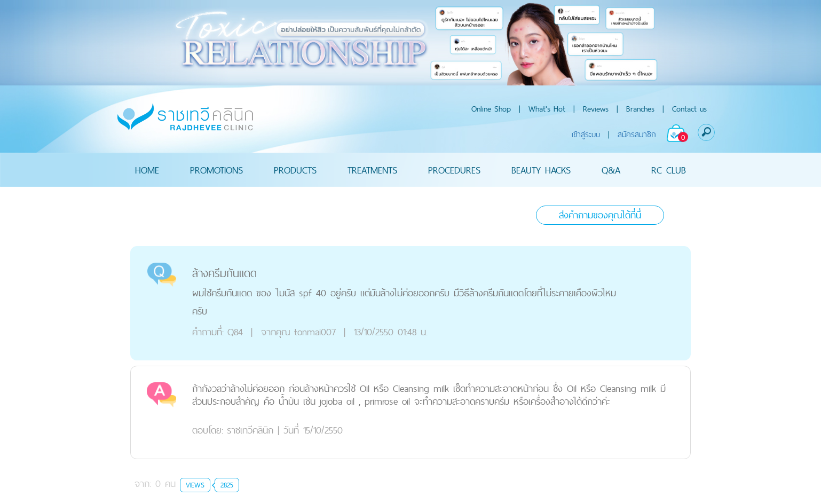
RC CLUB (669, 170)
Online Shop (491, 109)
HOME (147, 170)
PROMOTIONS (216, 170)
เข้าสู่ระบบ (586, 134)
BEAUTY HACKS (541, 170)
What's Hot (547, 109)
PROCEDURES (454, 170)
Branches (640, 109)
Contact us (689, 109)
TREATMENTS (372, 170)
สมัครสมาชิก (637, 134)
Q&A (611, 170)
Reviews (596, 109)
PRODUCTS (295, 170)
